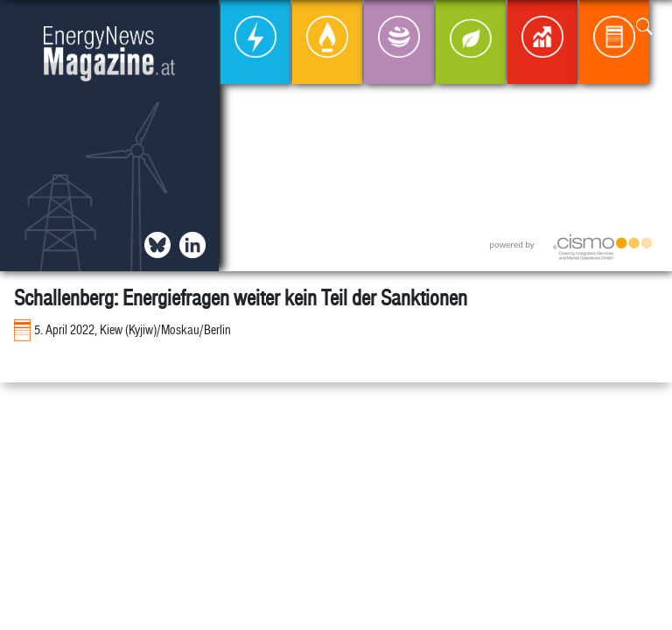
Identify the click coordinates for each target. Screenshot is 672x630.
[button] (644, 28)
